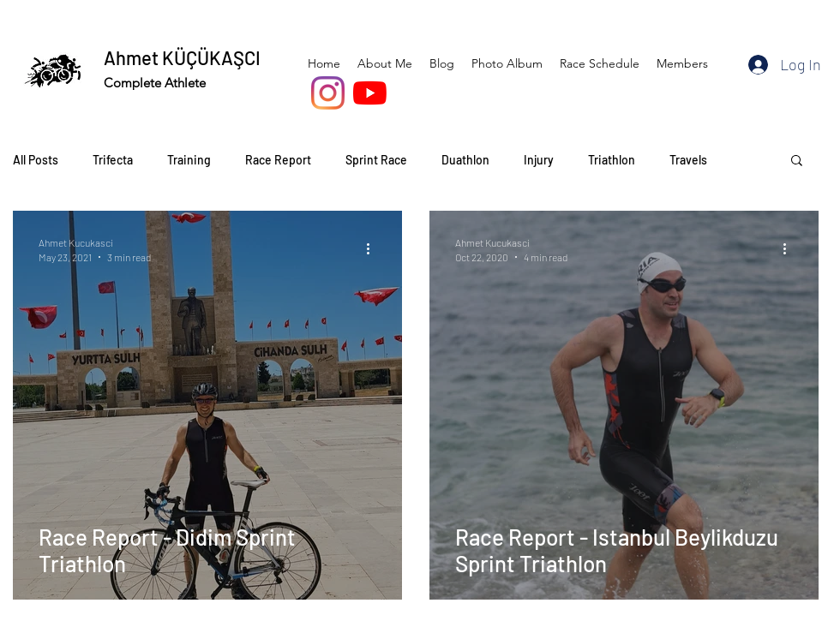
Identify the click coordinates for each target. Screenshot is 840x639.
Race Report (278, 160)
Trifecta (113, 160)
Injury (539, 160)
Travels (688, 160)
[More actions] (374, 248)
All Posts (36, 160)
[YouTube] (370, 93)
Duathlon (465, 160)
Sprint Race (376, 160)
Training (189, 160)
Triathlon (612, 160)
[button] (797, 161)
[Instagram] (328, 93)
